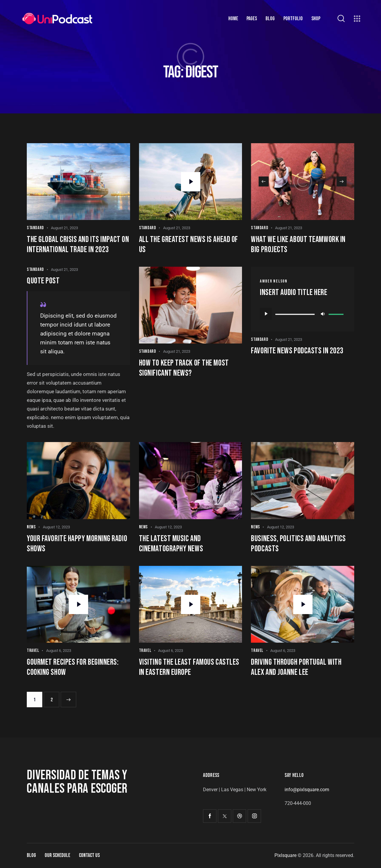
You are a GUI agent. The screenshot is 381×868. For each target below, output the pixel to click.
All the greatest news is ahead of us (189, 245)
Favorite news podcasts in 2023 (297, 351)
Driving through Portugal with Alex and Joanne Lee (296, 667)
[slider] (295, 314)
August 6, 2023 (59, 651)
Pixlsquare (285, 855)
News (31, 527)
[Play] (266, 314)
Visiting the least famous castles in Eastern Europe (189, 667)
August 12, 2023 (56, 527)
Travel (33, 651)
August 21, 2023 (64, 228)
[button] (263, 182)
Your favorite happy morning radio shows (77, 544)
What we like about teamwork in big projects (298, 245)
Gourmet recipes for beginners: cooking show (73, 667)
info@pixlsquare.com (307, 790)
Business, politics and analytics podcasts (298, 544)
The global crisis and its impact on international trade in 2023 (78, 245)
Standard (35, 228)
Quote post (43, 281)
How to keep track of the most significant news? (184, 368)
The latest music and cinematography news (171, 544)
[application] (303, 314)
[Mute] (323, 314)
